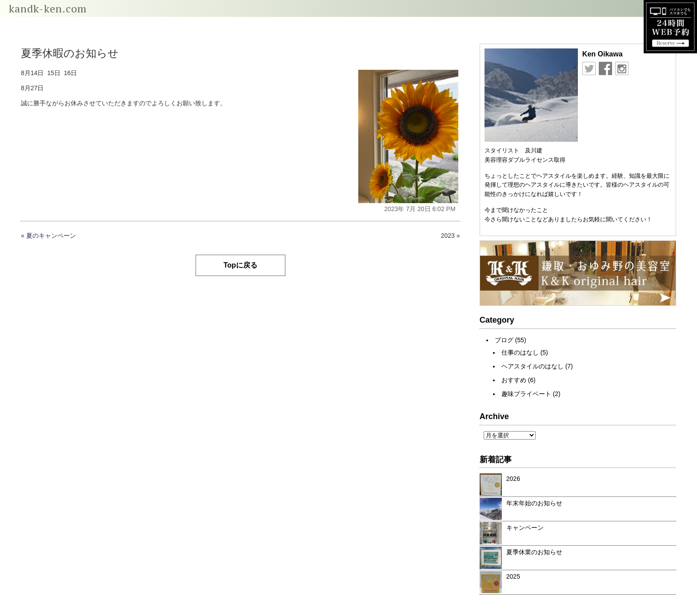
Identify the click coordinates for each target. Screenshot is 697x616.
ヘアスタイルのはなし (533, 366)
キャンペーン (525, 528)
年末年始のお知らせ (534, 503)
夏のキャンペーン (51, 236)
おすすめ (514, 380)
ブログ (504, 340)
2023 (448, 236)
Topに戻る (240, 265)
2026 (513, 479)
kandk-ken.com (48, 8)
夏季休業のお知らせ (534, 552)
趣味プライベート (526, 394)
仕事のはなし (520, 352)
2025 (513, 576)
